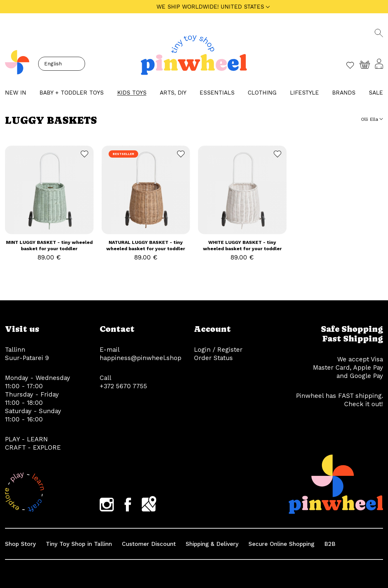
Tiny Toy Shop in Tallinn (79, 544)
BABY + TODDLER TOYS (72, 93)
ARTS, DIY (173, 93)
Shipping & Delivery (212, 544)
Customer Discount (149, 544)
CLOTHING (262, 93)
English (53, 64)
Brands (344, 93)
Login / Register (218, 350)
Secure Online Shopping (281, 544)
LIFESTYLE (304, 93)
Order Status (213, 358)
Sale (376, 93)
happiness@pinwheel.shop (141, 358)
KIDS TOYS (132, 93)
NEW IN (16, 93)
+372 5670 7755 (123, 386)
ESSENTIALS (217, 93)
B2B (330, 544)
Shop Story (20, 544)
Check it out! (364, 404)
